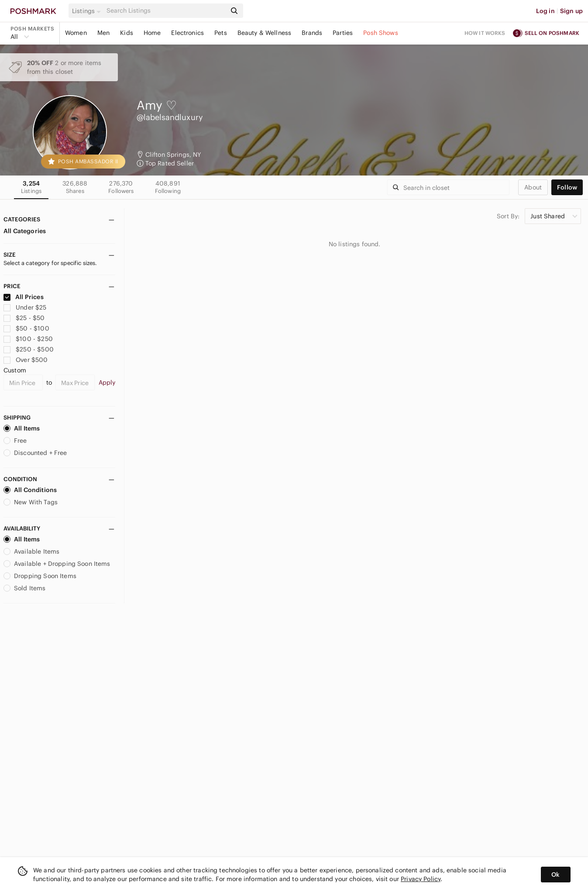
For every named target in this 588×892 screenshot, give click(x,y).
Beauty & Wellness (265, 33)
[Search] (165, 11)
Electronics (187, 33)
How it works (485, 33)
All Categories (25, 231)
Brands (312, 33)
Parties (343, 33)
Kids (127, 33)
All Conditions (30, 490)
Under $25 (25, 307)
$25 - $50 (24, 318)
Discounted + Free (35, 453)
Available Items (31, 551)
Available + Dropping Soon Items (57, 564)
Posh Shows (381, 33)
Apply (107, 382)
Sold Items (25, 588)
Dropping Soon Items (40, 576)
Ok (555, 875)
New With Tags (31, 502)
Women (76, 33)
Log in (545, 11)
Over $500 (26, 360)
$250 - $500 (29, 349)
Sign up (571, 11)
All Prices (24, 297)
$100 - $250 (28, 339)
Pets (221, 33)
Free (15, 441)
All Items (22, 428)
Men (103, 33)
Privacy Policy (421, 879)
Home (152, 33)
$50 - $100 (26, 328)
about (533, 187)
